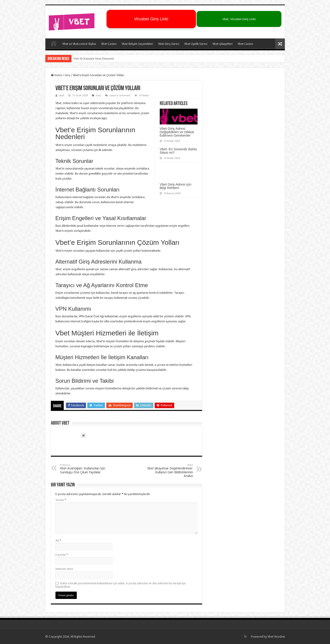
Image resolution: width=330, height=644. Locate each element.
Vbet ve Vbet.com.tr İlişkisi (79, 44)
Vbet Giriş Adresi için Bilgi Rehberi (176, 186)
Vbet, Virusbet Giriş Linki (239, 19)
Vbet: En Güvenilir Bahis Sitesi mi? (178, 151)
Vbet (270, 637)
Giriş (67, 75)
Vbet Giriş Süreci (169, 44)
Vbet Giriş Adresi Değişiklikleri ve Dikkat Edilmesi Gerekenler (177, 132)
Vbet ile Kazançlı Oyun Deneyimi (94, 58)
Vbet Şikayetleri (222, 44)
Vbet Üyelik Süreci (196, 44)
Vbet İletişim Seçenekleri (137, 44)
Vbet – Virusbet (54, 43)
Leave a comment (120, 96)
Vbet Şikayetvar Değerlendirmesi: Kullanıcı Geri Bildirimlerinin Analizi (169, 471)
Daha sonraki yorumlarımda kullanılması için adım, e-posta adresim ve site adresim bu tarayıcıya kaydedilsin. (120, 585)
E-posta (62, 555)
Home (56, 75)
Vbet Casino (109, 44)
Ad (58, 540)
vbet (62, 96)
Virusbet (279, 637)
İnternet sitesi (64, 569)
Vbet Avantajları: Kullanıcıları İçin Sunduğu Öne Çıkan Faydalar (84, 469)
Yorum (61, 500)
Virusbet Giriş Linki (151, 19)
